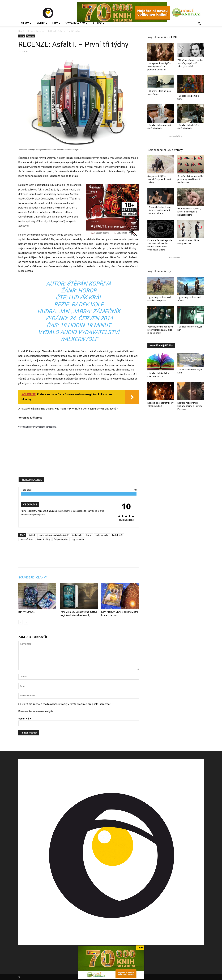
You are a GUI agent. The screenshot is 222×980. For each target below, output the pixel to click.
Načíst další (176, 136)
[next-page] (26, 622)
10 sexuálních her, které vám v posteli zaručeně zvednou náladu (159, 210)
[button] (199, 24)
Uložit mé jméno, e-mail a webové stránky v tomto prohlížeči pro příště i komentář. (67, 704)
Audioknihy (77, 535)
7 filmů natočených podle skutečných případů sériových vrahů (190, 63)
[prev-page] (21, 622)
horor (89, 535)
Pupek (99, 23)
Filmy (26, 23)
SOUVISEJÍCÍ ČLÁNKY (33, 577)
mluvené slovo (27, 539)
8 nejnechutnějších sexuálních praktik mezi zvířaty (159, 179)
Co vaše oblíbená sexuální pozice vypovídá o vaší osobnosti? (190, 179)
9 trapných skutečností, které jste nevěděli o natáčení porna (189, 212)
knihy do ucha (102, 535)
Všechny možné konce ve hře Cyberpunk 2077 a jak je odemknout (160, 330)
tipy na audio (78, 539)
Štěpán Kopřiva (61, 539)
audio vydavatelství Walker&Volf (54, 535)
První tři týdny (44, 539)
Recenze (40, 31)
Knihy (42, 23)
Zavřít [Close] (140, 948)
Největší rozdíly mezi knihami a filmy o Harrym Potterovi (190, 406)
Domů (21, 31)
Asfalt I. (32, 535)
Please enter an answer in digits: (36, 711)
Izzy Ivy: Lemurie (26, 612)
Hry (56, 23)
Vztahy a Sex (77, 23)
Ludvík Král (117, 535)
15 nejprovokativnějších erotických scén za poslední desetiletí (159, 67)
